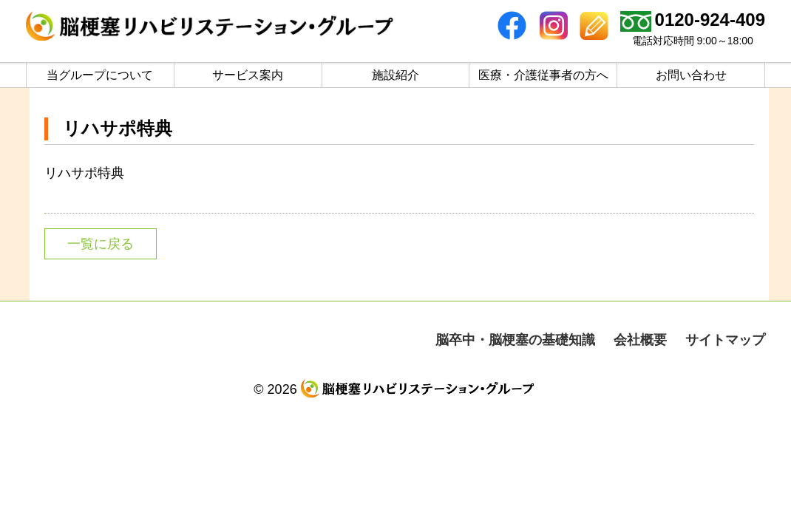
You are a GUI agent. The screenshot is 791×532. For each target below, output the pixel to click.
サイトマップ (725, 340)
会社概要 (640, 340)
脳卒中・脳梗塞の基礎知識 (515, 340)
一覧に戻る (101, 244)
